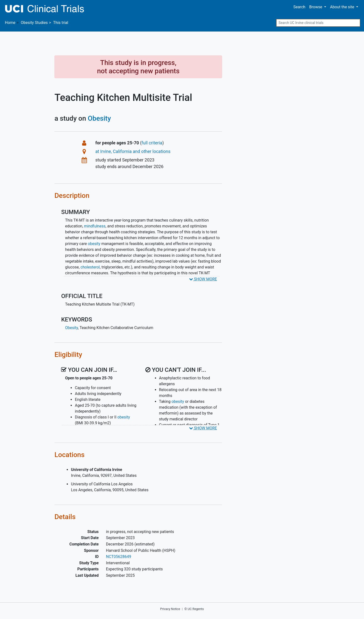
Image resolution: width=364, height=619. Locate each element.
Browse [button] (316, 7)
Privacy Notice (170, 609)
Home (10, 23)
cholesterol (90, 267)
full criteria (152, 143)
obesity (94, 244)
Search (299, 7)
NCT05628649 (119, 557)
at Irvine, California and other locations (133, 151)
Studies (34, 23)
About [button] (343, 7)
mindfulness (95, 226)
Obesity (99, 118)
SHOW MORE (203, 279)
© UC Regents (194, 609)
